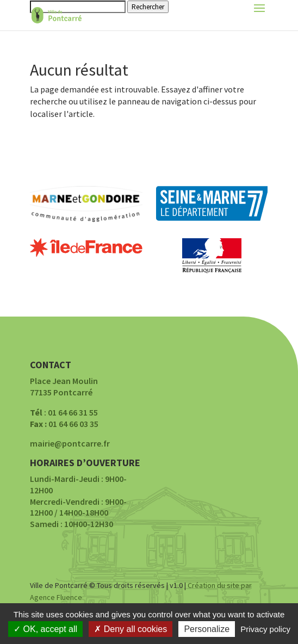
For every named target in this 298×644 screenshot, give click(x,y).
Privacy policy (265, 629)
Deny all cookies (131, 629)
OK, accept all (45, 629)
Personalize (207, 629)
